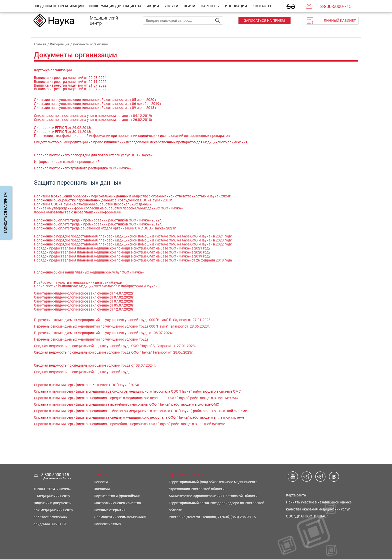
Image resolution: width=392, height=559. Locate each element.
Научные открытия (110, 510)
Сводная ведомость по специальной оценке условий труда (82, 372)
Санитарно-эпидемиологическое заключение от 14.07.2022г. (84, 293)
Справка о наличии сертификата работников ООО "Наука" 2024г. (87, 385)
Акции (153, 6)
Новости (101, 482)
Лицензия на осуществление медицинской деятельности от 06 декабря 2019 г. (98, 104)
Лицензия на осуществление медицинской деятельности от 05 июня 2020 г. (96, 100)
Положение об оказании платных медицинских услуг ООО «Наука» (89, 272)
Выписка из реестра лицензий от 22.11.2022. (71, 82)
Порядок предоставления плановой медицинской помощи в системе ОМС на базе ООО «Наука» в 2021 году (122, 248)
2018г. (168, 200)
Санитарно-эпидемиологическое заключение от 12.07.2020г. (84, 309)
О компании (104, 475)
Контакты (262, 6)
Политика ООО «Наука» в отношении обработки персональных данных (93, 204)
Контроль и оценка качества (117, 503)
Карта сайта (296, 495)
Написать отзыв (107, 524)
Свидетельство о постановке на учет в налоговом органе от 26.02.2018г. (94, 120)
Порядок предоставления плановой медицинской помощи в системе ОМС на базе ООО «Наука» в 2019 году (122, 256)
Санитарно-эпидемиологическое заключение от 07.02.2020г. (84, 297)
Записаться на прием (264, 21)
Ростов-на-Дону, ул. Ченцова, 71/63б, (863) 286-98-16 (212, 517)
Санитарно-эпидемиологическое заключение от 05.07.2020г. (84, 305)
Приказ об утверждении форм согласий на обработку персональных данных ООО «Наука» (109, 208)
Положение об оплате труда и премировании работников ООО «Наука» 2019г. (98, 224)
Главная (40, 44)
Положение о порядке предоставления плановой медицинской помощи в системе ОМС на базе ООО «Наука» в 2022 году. (133, 244)
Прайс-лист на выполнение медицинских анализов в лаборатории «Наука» (96, 286)
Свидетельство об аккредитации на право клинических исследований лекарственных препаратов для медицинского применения (141, 142)
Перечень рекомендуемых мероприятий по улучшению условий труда (91, 339)
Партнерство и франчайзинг (117, 496)
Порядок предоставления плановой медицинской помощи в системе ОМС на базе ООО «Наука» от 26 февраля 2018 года (133, 260)
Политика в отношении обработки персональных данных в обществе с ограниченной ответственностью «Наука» (127, 196)
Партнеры (210, 6)
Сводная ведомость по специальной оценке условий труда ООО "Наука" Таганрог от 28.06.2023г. (114, 352)
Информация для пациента (115, 6)
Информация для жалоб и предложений (67, 162)
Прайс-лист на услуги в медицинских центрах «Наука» (78, 283)
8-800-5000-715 (336, 6)
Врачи (189, 6)
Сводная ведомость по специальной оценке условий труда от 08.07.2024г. (95, 365)
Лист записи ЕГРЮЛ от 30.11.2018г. (63, 132)
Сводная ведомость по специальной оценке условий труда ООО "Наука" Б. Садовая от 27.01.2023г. (116, 346)
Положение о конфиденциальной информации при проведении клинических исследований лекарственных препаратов (132, 136)
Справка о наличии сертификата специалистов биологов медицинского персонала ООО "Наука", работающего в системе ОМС (137, 391)
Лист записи (44, 128)
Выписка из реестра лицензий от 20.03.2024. (71, 78)
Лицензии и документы (52, 503)
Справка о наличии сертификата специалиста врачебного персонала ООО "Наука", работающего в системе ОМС (126, 404)
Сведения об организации (59, 6)
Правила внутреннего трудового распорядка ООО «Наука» (82, 168)
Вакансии (102, 489)
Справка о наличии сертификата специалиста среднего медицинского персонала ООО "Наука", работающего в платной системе (139, 417)
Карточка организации (53, 70)
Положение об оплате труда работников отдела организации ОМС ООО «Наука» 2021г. (105, 228)
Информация (59, 44)
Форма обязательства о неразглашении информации (78, 212)
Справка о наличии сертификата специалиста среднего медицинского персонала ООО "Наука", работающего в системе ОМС (136, 398)
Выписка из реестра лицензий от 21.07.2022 (70, 85)
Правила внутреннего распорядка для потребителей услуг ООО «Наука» (93, 155)
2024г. (226, 196)
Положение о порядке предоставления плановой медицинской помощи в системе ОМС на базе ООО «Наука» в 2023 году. (133, 240)
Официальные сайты (186, 475)
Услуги (171, 6)
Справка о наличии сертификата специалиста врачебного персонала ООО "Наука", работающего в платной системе (130, 424)
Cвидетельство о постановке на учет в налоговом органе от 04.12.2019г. (94, 116)
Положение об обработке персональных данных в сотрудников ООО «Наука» (98, 200)
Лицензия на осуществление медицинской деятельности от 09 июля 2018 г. (96, 108)
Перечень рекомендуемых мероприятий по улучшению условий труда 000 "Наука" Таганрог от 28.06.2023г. (122, 326)
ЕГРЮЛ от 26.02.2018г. (73, 128)
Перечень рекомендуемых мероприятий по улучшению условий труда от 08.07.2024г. (104, 333)
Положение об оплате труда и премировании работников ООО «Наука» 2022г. (98, 220)
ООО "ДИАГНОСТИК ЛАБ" (307, 516)
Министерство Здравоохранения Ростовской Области (213, 496)
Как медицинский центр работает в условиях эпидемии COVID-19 (53, 517)
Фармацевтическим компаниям (120, 517)
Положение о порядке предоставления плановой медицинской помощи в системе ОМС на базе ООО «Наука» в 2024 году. (133, 236)
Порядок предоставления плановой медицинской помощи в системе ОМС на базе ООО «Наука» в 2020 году (122, 252)
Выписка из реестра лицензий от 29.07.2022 (70, 89)
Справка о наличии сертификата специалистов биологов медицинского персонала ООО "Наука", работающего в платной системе (141, 411)
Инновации (236, 6)
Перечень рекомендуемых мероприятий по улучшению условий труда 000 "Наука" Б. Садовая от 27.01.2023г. (123, 320)
